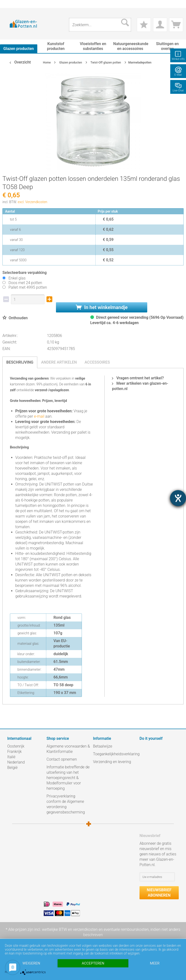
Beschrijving (20, 362)
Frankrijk (15, 752)
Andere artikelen (59, 362)
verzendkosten (85, 929)
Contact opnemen (62, 759)
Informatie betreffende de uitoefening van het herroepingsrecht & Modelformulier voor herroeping (68, 778)
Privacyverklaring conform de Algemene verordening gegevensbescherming (66, 804)
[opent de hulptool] (178, 498)
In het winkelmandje (102, 307)
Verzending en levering (112, 762)
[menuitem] (10, 4)
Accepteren (93, 963)
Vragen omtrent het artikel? (138, 378)
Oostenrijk (16, 746)
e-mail (39, 416)
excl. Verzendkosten (32, 202)
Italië (11, 757)
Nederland (16, 762)
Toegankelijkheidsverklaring (115, 754)
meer (155, 963)
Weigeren (31, 963)
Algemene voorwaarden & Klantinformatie (68, 749)
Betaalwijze (103, 746)
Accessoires (97, 362)
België (12, 768)
